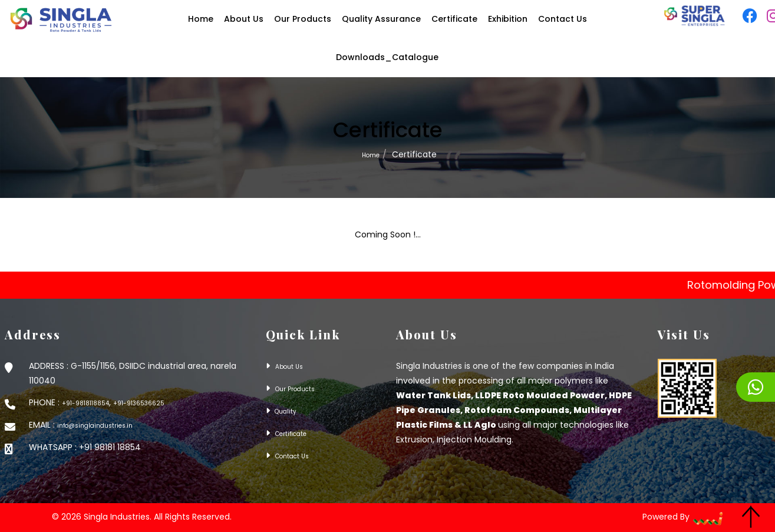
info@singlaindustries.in (95, 426)
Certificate (291, 434)
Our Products (295, 389)
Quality (285, 412)
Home (371, 155)
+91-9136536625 (139, 403)
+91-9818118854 (85, 403)
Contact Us (292, 456)
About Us (289, 367)
